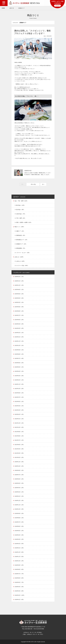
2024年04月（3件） (19, 324)
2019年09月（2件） (19, 513)
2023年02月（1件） (19, 380)
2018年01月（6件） (19, 600)
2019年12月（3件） (19, 501)
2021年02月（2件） (19, 457)
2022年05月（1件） (19, 401)
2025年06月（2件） (19, 294)
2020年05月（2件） (19, 483)
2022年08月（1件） (19, 393)
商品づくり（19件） (20, 227)
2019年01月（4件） (19, 548)
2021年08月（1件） (19, 436)
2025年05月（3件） (19, 298)
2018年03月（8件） (19, 591)
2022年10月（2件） (19, 389)
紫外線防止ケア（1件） (22, 240)
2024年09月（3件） (19, 307)
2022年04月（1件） (19, 406)
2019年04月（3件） (19, 535)
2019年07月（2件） (19, 522)
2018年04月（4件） (19, 587)
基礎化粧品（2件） (21, 235)
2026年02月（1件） (19, 277)
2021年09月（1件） (19, 432)
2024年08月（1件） (19, 311)
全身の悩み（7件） (21, 214)
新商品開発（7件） (21, 248)
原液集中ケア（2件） (22, 244)
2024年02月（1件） (19, 333)
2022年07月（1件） (19, 397)
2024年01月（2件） (19, 337)
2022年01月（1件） (19, 419)
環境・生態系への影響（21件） (24, 222)
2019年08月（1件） (19, 518)
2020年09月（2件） (19, 470)
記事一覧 (12, 8)
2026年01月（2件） (19, 281)
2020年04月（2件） (19, 488)
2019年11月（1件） (19, 505)
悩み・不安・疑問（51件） (21, 201)
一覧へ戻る (33, 184)
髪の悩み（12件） (21, 205)
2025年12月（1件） (19, 285)
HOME (3, 8)
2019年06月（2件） (19, 526)
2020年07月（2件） (19, 475)
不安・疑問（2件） (21, 218)
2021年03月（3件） (19, 453)
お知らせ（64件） (21, 261)
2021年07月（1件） (19, 440)
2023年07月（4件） (19, 358)
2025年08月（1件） (19, 290)
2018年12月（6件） (19, 552)
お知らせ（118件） (19, 257)
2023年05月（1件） (19, 367)
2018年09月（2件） (19, 565)
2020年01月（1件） (19, 496)
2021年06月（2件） (19, 445)
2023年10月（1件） (19, 345)
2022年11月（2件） (19, 384)
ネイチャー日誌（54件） (22, 266)
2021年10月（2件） (19, 427)
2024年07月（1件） (19, 315)
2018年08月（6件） (19, 569)
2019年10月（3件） (19, 509)
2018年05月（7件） (19, 582)
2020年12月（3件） (19, 462)
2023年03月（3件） (19, 376)
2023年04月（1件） (19, 371)
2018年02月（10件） (20, 595)
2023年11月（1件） (19, 341)
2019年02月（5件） (19, 544)
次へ (43, 184)
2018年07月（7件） (19, 574)
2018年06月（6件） (19, 578)
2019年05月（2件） (19, 531)
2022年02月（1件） (19, 414)
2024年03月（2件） (19, 328)
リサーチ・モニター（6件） (23, 253)
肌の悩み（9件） (20, 210)
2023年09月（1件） (19, 350)
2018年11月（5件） (19, 557)
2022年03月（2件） (19, 410)
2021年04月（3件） (19, 449)
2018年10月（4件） (19, 561)
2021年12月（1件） (19, 423)
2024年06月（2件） (19, 320)
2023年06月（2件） (19, 363)
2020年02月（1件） (19, 492)
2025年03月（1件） (19, 302)
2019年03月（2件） (19, 539)
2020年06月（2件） (19, 479)
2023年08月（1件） (19, 354)
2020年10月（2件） (19, 466)
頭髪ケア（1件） (20, 231)
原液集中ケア (21, 8)
